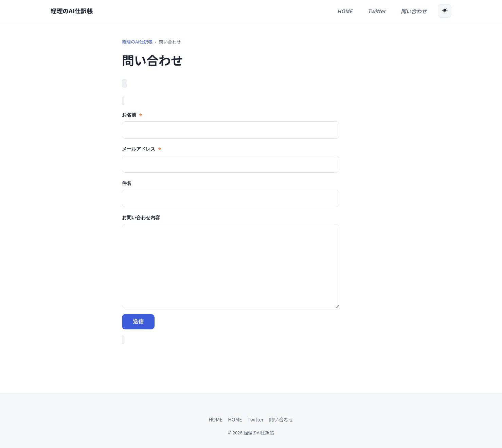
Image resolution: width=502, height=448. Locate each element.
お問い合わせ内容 (141, 217)
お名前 (132, 115)
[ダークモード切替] (445, 11)
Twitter (256, 419)
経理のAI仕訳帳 (72, 11)
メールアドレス (141, 149)
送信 (138, 321)
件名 (127, 183)
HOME (216, 419)
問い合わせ (281, 419)
